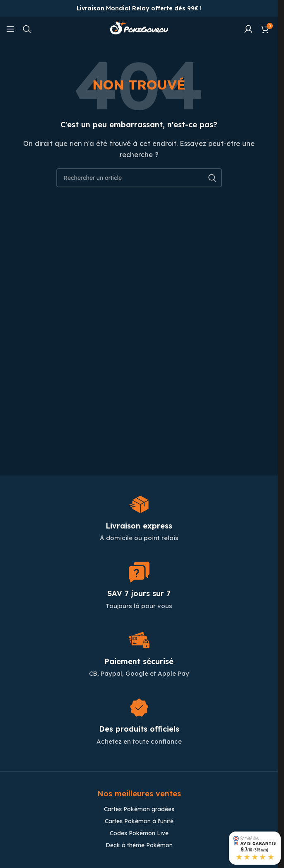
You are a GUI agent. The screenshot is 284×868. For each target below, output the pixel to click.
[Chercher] (27, 29)
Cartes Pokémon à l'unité (139, 821)
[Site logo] (139, 28)
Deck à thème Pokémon (139, 845)
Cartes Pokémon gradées (139, 809)
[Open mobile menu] (10, 29)
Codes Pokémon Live (139, 833)
